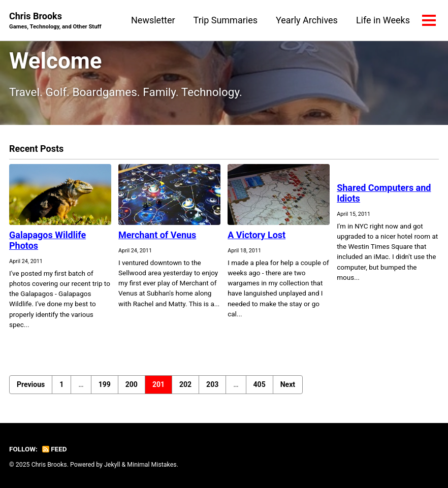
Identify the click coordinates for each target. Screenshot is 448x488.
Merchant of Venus (157, 235)
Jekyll (112, 465)
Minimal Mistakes (152, 465)
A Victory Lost (257, 235)
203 (212, 384)
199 (105, 384)
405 (260, 384)
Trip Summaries (226, 20)
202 (185, 384)
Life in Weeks (383, 20)
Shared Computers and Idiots (384, 193)
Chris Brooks (55, 21)
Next (288, 384)
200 (132, 384)
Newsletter (153, 20)
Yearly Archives (307, 20)
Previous (31, 384)
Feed (54, 449)
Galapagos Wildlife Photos (47, 240)
